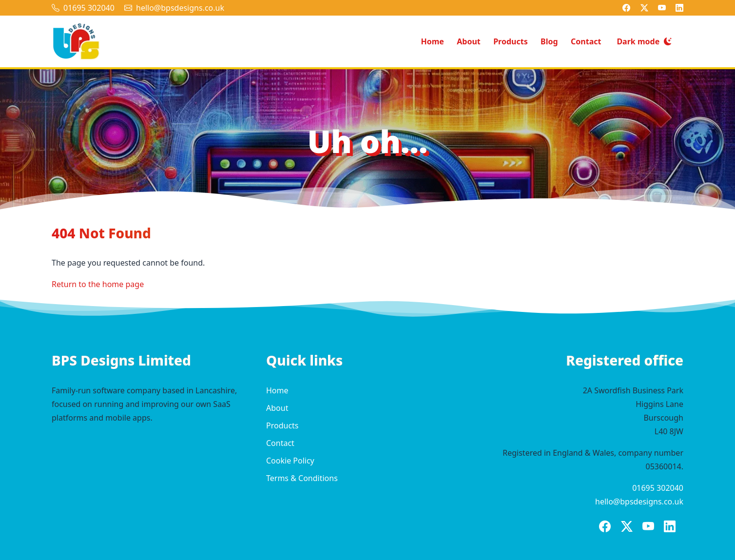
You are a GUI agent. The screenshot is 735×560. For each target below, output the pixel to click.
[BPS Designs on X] (644, 8)
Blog (549, 41)
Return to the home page (98, 284)
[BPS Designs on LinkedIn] (679, 8)
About (469, 41)
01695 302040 (89, 8)
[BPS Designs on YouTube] (662, 8)
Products (511, 41)
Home (432, 41)
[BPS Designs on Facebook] (626, 8)
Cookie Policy (290, 461)
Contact (586, 41)
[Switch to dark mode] (644, 42)
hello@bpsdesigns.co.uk (180, 8)
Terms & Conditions (302, 478)
